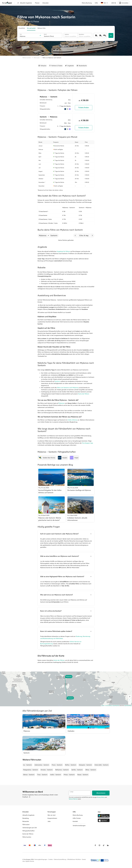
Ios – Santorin (27, 765)
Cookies (51, 859)
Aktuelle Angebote (25, 3)
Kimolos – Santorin (47, 770)
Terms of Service (73, 799)
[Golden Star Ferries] (47, 458)
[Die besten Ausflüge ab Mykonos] (81, 481)
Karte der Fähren (84, 394)
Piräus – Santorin (69, 775)
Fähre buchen (27, 837)
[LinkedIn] (108, 845)
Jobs (49, 821)
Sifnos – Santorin (91, 770)
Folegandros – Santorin (31, 770)
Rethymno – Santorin (62, 770)
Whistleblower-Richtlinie (74, 859)
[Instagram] (99, 845)
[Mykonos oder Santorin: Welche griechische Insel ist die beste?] (52, 509)
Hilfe (96, 3)
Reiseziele (26, 821)
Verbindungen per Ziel (30, 828)
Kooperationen (52, 818)
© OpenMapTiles (116, 706)
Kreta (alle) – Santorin (102, 765)
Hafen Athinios (73, 420)
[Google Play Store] (104, 816)
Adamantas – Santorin (42, 765)
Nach (45, 34)
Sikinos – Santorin (29, 775)
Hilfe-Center (77, 818)
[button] (48, 235)
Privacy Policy (101, 797)
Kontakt (75, 821)
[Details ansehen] (30, 797)
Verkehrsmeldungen (79, 826)
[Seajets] (63, 458)
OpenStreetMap (128, 706)
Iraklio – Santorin (56, 775)
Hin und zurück (31, 28)
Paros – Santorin (57, 765)
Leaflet (103, 706)
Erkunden (46, 3)
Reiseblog (26, 818)
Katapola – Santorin (85, 765)
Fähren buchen (27, 58)
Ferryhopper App (88, 443)
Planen (37, 3)
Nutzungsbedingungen (41, 859)
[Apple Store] (104, 820)
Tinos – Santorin (42, 775)
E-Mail (72, 792)
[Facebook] (95, 845)
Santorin (58, 381)
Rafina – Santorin (71, 765)
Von (21, 34)
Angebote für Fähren (63, 251)
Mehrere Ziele (41, 28)
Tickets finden (84, 108)
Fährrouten (37, 58)
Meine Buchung (87, 3)
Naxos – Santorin (83, 775)
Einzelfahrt (22, 28)
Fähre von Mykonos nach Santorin (52, 58)
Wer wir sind (51, 815)
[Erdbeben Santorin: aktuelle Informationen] (81, 509)
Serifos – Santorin (77, 770)
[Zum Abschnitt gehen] (42, 66)
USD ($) (114, 3)
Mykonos (62, 403)
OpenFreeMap (108, 706)
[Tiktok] (104, 845)
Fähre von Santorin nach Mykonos (68, 388)
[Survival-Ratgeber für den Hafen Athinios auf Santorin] (52, 481)
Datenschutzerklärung (60, 859)
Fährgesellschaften (29, 831)
